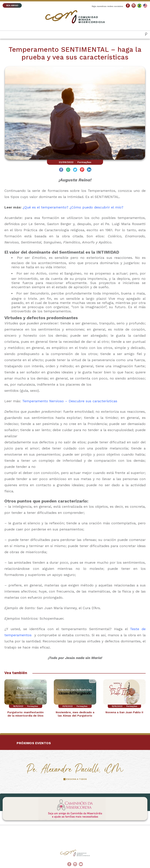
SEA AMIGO (12, 5)
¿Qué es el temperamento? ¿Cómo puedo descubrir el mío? (72, 207)
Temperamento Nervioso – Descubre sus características (70, 401)
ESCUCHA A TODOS (76, 779)
